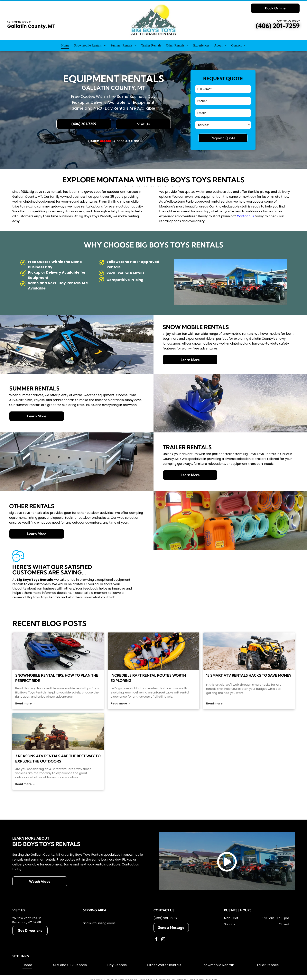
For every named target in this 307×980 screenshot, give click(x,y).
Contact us (245, 216)
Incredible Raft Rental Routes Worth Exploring (148, 678)
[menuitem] (65, 45)
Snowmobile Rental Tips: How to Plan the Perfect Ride (57, 678)
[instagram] (163, 940)
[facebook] (156, 940)
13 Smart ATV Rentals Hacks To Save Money (249, 675)
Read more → (25, 703)
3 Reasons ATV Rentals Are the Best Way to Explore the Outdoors (58, 759)
